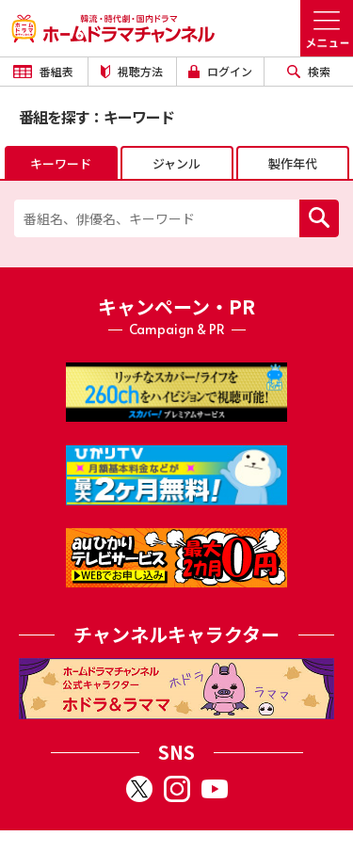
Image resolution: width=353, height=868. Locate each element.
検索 (309, 71)
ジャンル (176, 163)
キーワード (61, 163)
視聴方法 (132, 71)
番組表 (43, 71)
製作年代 (293, 163)
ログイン (220, 71)
